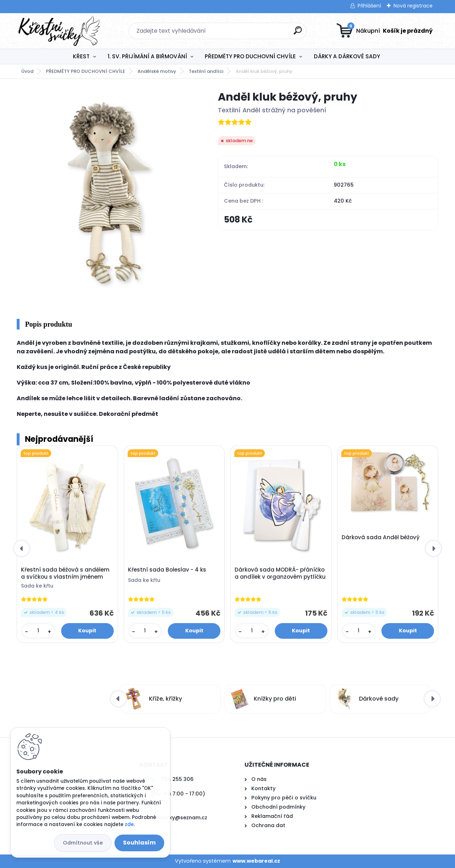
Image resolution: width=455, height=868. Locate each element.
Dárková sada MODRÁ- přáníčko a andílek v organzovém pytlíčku (280, 573)
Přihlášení (369, 6)
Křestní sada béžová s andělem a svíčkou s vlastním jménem (65, 573)
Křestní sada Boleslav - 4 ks (167, 570)
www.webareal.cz (256, 861)
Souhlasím (139, 843)
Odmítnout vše (83, 843)
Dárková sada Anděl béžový (381, 537)
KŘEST (81, 56)
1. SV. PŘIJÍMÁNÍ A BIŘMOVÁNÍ (147, 56)
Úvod (27, 71)
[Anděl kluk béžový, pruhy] (106, 196)
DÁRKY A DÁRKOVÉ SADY (347, 56)
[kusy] (38, 631)
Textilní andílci (206, 71)
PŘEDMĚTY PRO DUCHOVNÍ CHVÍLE (250, 56)
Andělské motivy (157, 71)
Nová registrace (413, 6)
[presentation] (22, 548)
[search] (298, 33)
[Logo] (60, 31)
